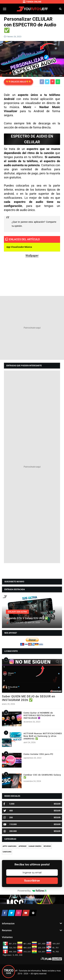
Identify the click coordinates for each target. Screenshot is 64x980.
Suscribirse (32, 881)
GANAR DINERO (35, 846)
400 (8, 811)
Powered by (32, 891)
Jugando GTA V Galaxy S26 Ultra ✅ (27, 618)
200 (8, 818)
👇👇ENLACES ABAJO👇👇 (18, 82)
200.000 (10, 831)
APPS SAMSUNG (10, 846)
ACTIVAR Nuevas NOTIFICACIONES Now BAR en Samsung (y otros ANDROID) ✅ (43, 736)
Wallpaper (32, 256)
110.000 (10, 824)
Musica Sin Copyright (32, 899)
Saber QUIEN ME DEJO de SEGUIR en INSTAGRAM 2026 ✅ (29, 698)
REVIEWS (47, 846)
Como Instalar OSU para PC (38, 754)
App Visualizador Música (19, 247)
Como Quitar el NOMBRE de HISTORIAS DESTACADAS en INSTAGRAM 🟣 (39, 715)
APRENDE (23, 846)
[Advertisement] (32, 328)
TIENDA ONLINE (32, 2)
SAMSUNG (7, 852)
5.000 (9, 804)
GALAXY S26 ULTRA (17, 612)
